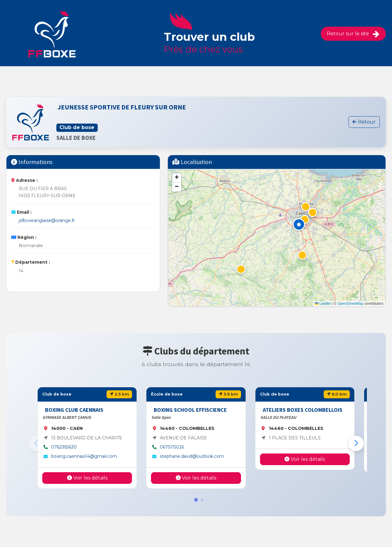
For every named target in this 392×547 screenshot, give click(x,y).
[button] (299, 224)
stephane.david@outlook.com (192, 456)
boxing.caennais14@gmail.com (84, 456)
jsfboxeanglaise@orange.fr (47, 220)
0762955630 (64, 447)
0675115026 (172, 447)
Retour (364, 122)
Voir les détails (87, 478)
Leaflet (323, 304)
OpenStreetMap (350, 304)
